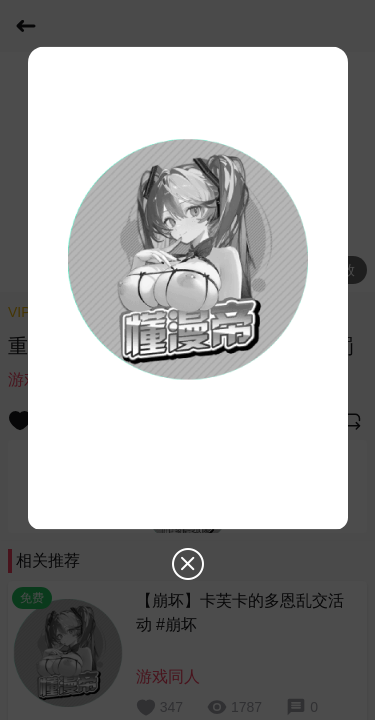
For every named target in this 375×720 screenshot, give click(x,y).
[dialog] (188, 323)
